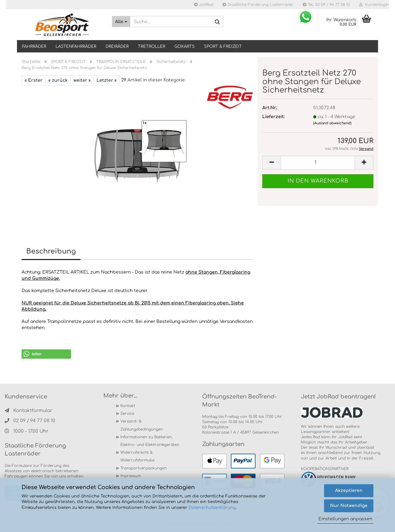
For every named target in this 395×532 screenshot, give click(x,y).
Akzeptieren (349, 491)
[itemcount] (318, 163)
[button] (46, 354)
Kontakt (128, 406)
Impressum (131, 476)
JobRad (204, 5)
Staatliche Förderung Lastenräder (258, 5)
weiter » (82, 80)
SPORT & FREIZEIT (223, 47)
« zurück (58, 80)
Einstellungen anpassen (345, 519)
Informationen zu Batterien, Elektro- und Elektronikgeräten (150, 441)
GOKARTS (185, 47)
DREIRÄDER (117, 47)
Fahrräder (34, 47)
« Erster (34, 80)
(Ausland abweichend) (332, 123)
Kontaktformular (29, 411)
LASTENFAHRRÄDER (76, 47)
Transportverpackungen (143, 468)
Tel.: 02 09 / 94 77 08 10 (326, 5)
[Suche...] (121, 22)
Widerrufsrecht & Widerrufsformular (138, 456)
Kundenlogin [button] (374, 5)
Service (127, 414)
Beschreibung (51, 251)
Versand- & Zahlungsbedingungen (142, 425)
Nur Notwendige (349, 506)
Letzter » (107, 80)
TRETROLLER (152, 47)
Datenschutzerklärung (212, 508)
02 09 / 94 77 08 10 (30, 421)
